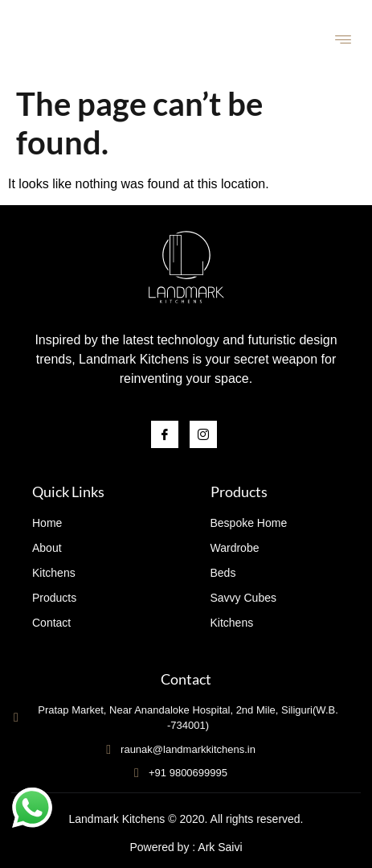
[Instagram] (203, 434)
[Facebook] (165, 434)
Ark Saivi (220, 847)
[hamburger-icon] (344, 41)
